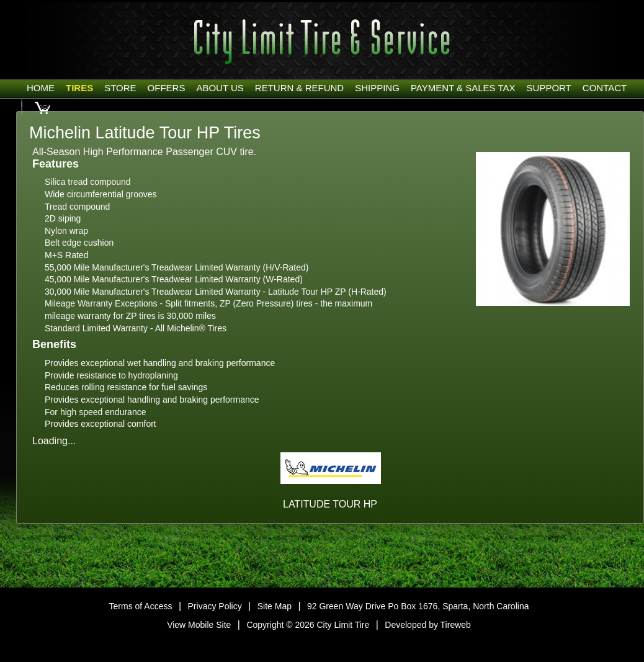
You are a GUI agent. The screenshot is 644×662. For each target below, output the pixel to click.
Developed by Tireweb (428, 625)
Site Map (275, 606)
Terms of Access (141, 606)
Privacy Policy (215, 606)
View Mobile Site (199, 625)
